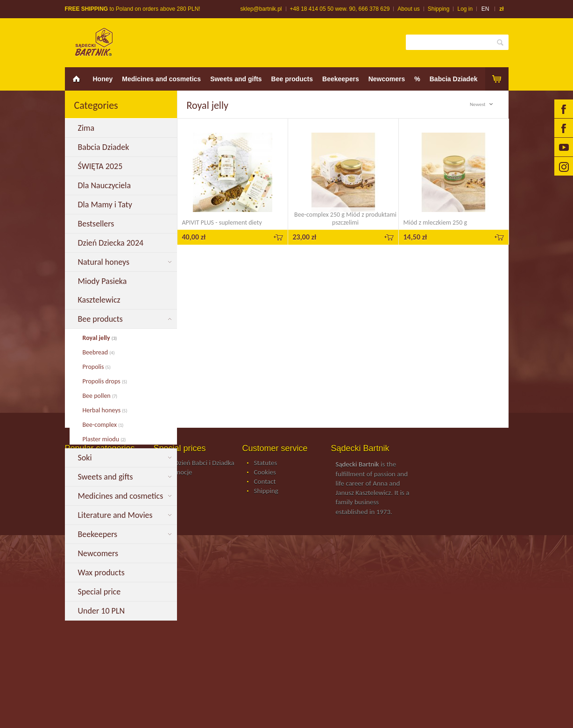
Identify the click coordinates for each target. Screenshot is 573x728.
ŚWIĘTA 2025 (101, 166)
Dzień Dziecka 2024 (112, 243)
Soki (86, 458)
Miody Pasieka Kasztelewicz (103, 290)
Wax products (102, 573)
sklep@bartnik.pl (261, 9)
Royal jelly (100, 338)
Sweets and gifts (236, 79)
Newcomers (387, 79)
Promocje (179, 665)
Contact (265, 675)
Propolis (97, 367)
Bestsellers (97, 224)
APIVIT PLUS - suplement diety (222, 223)
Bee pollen (100, 396)
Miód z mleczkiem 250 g (435, 223)
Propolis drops (105, 381)
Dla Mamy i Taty (107, 205)
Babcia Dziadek (454, 79)
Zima (87, 128)
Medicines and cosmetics (161, 79)
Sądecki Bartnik (357, 657)
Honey (103, 79)
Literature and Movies (116, 515)
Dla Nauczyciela (106, 185)
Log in (465, 9)
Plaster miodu (104, 439)
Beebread (99, 352)
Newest (483, 104)
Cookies (265, 665)
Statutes (266, 656)
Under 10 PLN (103, 611)
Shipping (439, 9)
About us (408, 9)
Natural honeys (105, 262)
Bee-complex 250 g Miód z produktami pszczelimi (345, 219)
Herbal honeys (105, 410)
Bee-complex (103, 425)
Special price (100, 592)
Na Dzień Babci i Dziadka (200, 656)
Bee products (292, 79)
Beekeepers (341, 79)
